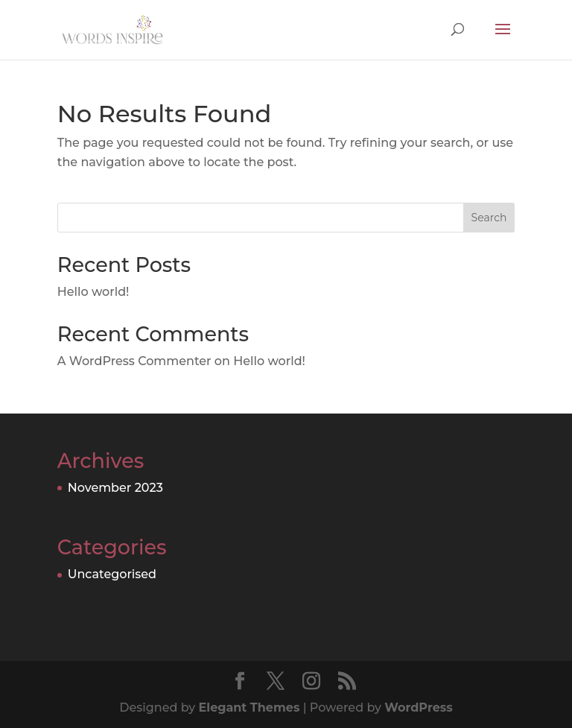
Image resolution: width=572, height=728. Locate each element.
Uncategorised (112, 574)
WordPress (418, 708)
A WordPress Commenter (134, 361)
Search (489, 218)
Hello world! (93, 292)
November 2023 (115, 488)
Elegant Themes (250, 708)
